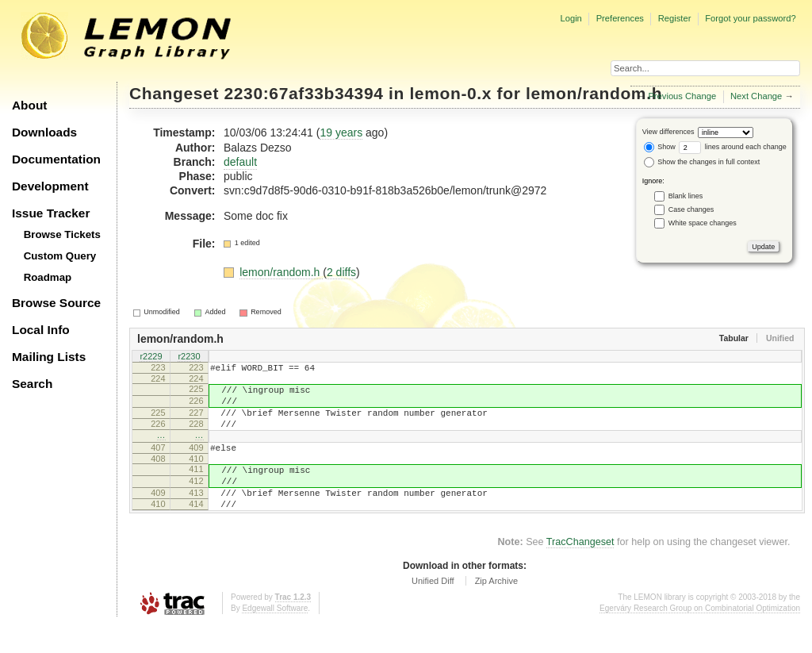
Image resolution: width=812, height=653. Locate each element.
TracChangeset (580, 570)
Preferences (620, 18)
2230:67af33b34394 (304, 93)
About (29, 105)
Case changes (691, 209)
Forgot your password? (750, 18)
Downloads (44, 132)
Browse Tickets (62, 234)
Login (571, 18)
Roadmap (48, 277)
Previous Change (682, 96)
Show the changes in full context (702, 162)
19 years (341, 133)
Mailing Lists (49, 357)
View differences (668, 132)
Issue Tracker (51, 213)
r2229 (151, 357)
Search (32, 384)
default (240, 162)
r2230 (189, 357)
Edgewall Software (275, 637)
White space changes (703, 223)
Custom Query (60, 256)
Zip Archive (496, 609)
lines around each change (733, 147)
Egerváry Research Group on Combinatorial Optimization (700, 637)
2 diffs (341, 272)
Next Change (756, 96)
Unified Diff (433, 609)
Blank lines (686, 196)
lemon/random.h (594, 93)
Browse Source (56, 303)
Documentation (56, 159)
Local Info (41, 330)
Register (675, 18)
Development (50, 186)
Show (660, 147)
